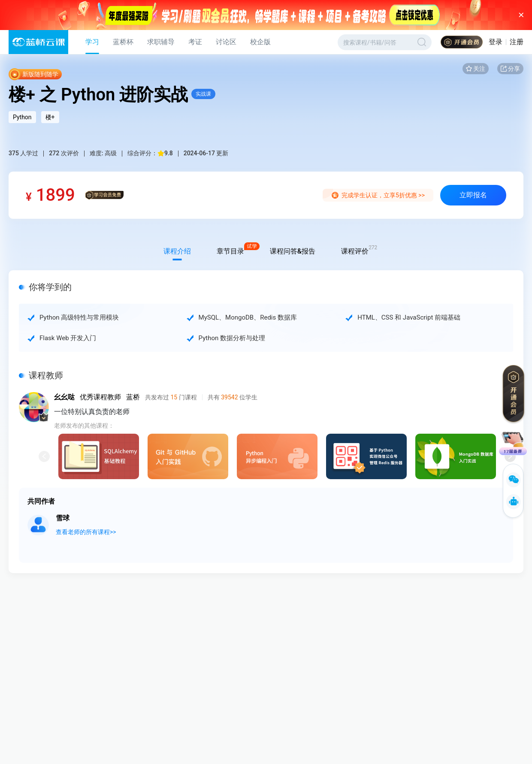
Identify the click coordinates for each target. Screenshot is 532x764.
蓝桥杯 (123, 42)
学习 (92, 42)
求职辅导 (161, 42)
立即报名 (473, 195)
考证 (195, 42)
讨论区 (226, 42)
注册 (517, 42)
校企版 (260, 42)
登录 (496, 42)
